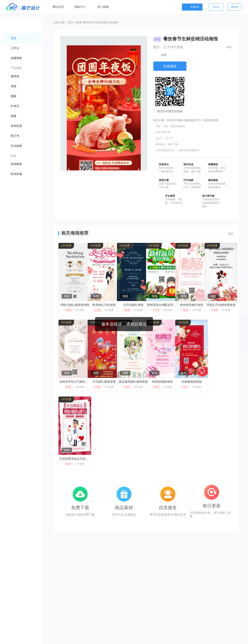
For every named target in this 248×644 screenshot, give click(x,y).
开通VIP (192, 7)
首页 (70, 22)
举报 (229, 47)
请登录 (235, 7)
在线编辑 (170, 66)
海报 (79, 22)
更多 (231, 234)
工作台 (216, 7)
